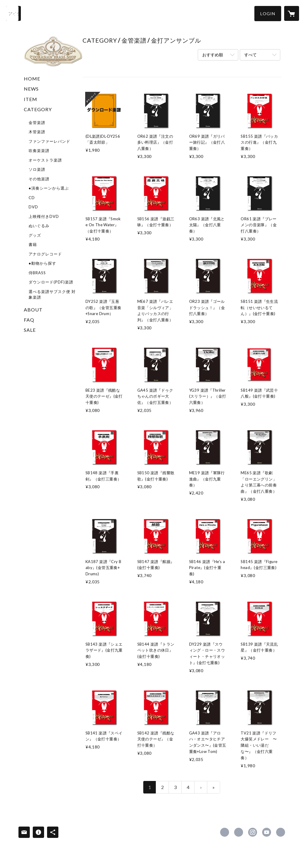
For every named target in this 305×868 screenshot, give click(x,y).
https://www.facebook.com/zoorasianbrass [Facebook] (225, 832)
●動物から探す (42, 263)
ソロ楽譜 (37, 169)
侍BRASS (37, 273)
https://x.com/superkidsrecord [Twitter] (239, 832)
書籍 (33, 244)
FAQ (29, 320)
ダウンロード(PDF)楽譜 (51, 282)
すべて (250, 55)
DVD (33, 207)
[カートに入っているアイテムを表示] (292, 13)
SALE (30, 330)
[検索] (13, 13)
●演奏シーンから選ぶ (49, 188)
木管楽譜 (37, 132)
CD (32, 198)
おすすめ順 (213, 55)
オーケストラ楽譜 (45, 160)
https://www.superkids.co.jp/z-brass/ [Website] (281, 832)
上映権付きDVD (44, 216)
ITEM (31, 99)
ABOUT (33, 310)
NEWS (31, 89)
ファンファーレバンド (49, 141)
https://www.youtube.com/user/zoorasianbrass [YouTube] (267, 832)
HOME (32, 79)
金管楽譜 (37, 123)
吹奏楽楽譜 (39, 151)
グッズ (35, 235)
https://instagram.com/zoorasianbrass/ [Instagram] (253, 832)
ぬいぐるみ (39, 226)
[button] (268, 14)
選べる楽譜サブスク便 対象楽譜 (52, 294)
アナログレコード (45, 254)
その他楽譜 (39, 179)
